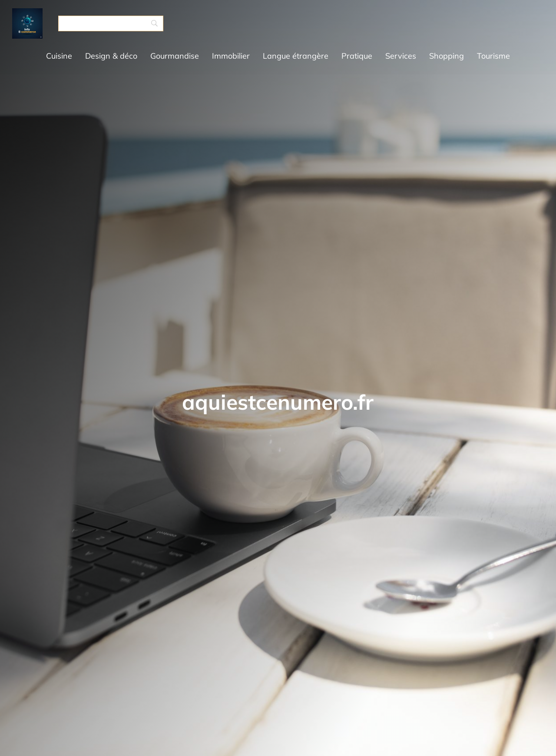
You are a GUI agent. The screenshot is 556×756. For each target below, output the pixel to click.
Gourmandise (175, 56)
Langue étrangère (296, 56)
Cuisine (59, 56)
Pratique (357, 56)
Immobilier (231, 56)
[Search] (111, 23)
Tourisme (493, 56)
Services (401, 56)
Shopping (447, 56)
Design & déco (111, 56)
